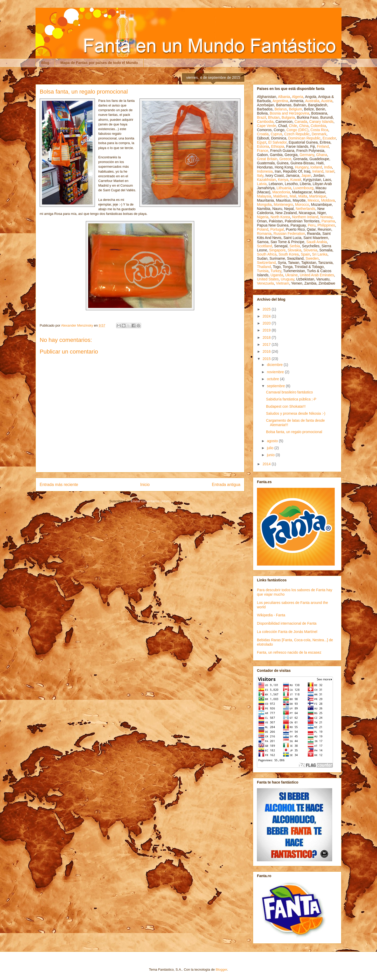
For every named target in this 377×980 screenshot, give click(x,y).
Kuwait (296, 180)
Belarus (281, 109)
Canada (301, 122)
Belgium (295, 109)
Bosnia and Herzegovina (289, 113)
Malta (303, 196)
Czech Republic (297, 134)
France (263, 151)
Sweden (312, 258)
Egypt (262, 142)
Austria (327, 101)
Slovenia (310, 250)
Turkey (276, 271)
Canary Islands (321, 122)
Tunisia (263, 271)
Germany (307, 155)
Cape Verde (267, 126)
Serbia (295, 246)
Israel (330, 171)
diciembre (275, 365)
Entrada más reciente (59, 485)
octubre (273, 379)
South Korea (289, 254)
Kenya (283, 180)
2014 (267, 464)
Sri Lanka (320, 254)
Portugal (277, 229)
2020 (267, 323)
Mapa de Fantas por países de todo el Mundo (99, 63)
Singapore (277, 250)
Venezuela (265, 283)
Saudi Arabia (316, 242)
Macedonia (281, 192)
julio (271, 448)
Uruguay (288, 279)
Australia (312, 101)
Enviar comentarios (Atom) (151, 501)
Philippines (326, 225)
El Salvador (278, 142)
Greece (285, 159)
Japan (306, 175)
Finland (323, 146)
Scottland (264, 246)
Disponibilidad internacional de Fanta (287, 623)
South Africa (267, 254)
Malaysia (264, 196)
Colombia (318, 126)
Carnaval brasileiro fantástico (289, 392)
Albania (284, 97)
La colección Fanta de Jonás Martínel (287, 632)
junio (271, 455)
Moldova (328, 200)
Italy (260, 175)
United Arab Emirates (317, 275)
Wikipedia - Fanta (271, 615)
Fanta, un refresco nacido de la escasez (289, 652)
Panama (328, 221)
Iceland (316, 167)
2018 (267, 337)
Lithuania (284, 188)
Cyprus (276, 134)
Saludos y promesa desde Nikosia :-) (296, 413)
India (328, 167)
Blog (45, 63)
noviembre (276, 372)
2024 (267, 316)
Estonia (263, 146)
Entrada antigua (226, 485)
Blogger (221, 970)
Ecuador (329, 138)
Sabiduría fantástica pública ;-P (291, 399)
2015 (267, 359)
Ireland (318, 171)
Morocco (302, 205)
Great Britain (267, 159)
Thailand (264, 267)
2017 (267, 344)
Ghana (322, 155)
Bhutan (274, 117)
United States (268, 279)
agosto (273, 441)
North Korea (280, 217)
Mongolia (264, 205)
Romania (264, 234)
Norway (326, 217)
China (304, 126)
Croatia (263, 134)
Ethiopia (278, 146)
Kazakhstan (266, 180)
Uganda (277, 275)
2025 (267, 309)
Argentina (280, 101)
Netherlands (305, 209)
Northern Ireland (305, 217)
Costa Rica (319, 130)
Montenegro (284, 205)
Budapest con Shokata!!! (286, 406)
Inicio (145, 485)
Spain (305, 254)
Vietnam (282, 283)
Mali (293, 196)
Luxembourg (303, 188)
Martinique (318, 196)
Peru (312, 225)
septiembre (276, 386)
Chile (293, 126)
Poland (263, 229)
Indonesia (265, 171)
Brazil (261, 117)
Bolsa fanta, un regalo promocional (294, 432)
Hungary (302, 167)
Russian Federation (289, 234)
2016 (267, 351)
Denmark (319, 134)
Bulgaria (288, 117)
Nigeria (263, 217)
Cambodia (265, 122)
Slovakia (294, 250)
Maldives (280, 196)
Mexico (313, 200)
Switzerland (266, 263)
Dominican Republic (305, 138)
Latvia (262, 184)
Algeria (298, 97)
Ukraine (291, 275)
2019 (267, 330)
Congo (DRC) (298, 130)
